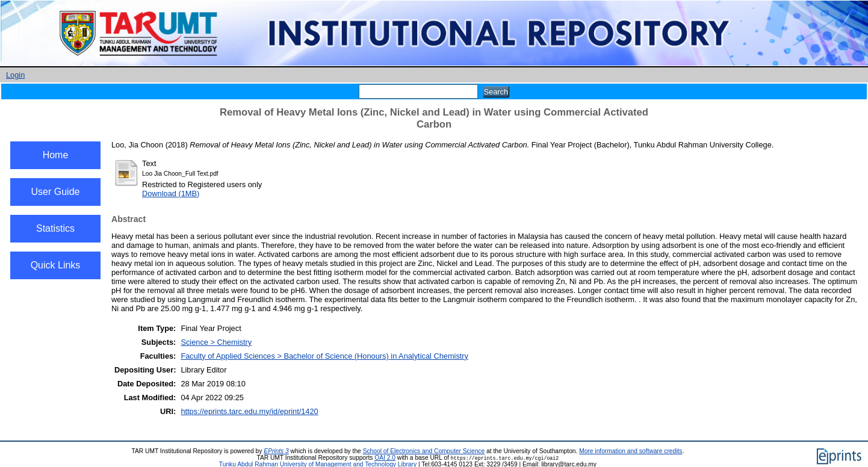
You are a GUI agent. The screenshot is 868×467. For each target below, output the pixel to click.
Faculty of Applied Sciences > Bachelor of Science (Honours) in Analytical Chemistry (324, 356)
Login (15, 75)
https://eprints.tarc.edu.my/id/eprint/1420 (249, 411)
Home (56, 155)
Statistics (55, 228)
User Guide (56, 192)
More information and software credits (631, 451)
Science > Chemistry (216, 342)
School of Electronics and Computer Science (424, 451)
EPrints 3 (276, 451)
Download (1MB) (171, 193)
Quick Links (56, 265)
